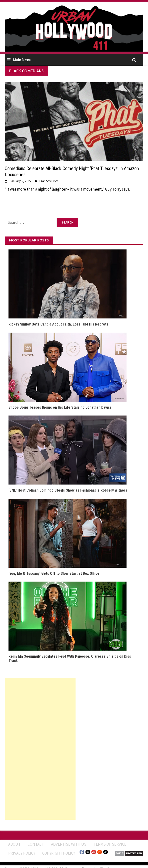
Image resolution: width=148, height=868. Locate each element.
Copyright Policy (59, 853)
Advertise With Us (69, 844)
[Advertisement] (40, 749)
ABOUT (14, 844)
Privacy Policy (22, 853)
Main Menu (22, 60)
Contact (36, 844)
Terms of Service (110, 844)
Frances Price (49, 181)
